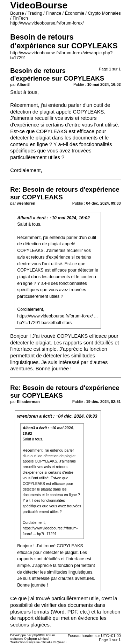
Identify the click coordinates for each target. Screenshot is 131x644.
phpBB (37, 635)
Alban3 (24, 218)
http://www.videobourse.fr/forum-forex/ (47, 23)
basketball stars (57, 323)
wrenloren (28, 416)
